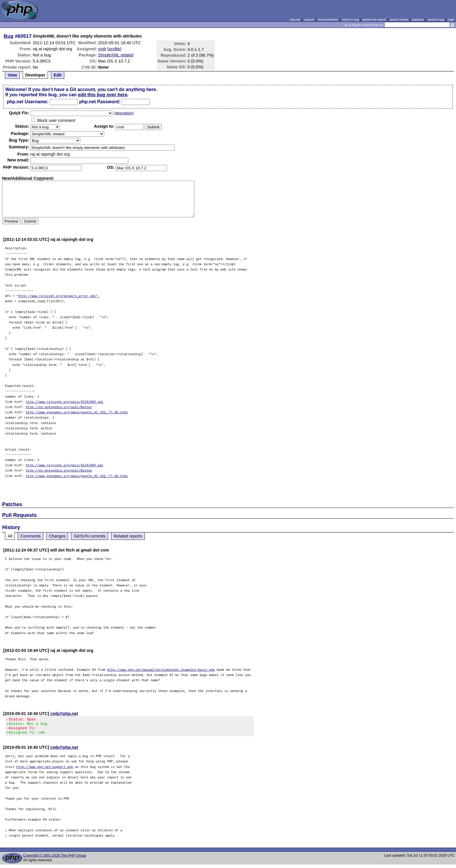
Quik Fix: (19, 113)
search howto (399, 19)
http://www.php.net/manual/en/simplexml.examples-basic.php (161, 669)
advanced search (374, 19)
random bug (436, 19)
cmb (102, 49)
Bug (9, 36)
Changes (57, 536)
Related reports (128, 536)
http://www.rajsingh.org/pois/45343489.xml (65, 402)
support (309, 19)
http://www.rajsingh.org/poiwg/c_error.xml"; (59, 296)
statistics (418, 19)
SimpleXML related (116, 55)
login (451, 19)
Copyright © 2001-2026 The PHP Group (55, 859)
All (10, 536)
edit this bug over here (103, 95)
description (124, 113)
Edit (57, 75)
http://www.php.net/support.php (45, 770)
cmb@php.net (64, 714)
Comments (31, 536)
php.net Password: (100, 102)
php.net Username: (27, 102)
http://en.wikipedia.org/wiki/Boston (59, 407)
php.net (295, 19)
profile (114, 49)
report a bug (350, 19)
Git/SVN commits (90, 536)
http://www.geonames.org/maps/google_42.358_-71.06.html (77, 412)
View (12, 75)
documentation (328, 19)
